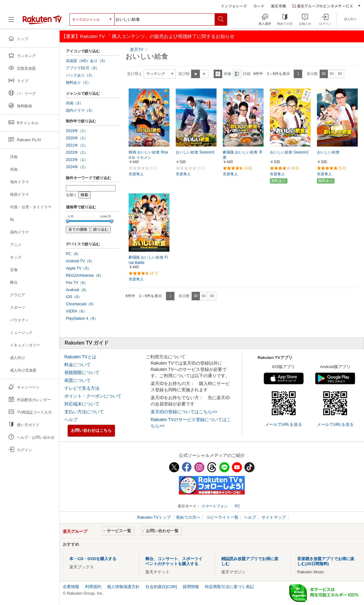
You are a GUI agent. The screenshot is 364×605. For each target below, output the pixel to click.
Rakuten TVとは (80, 357)
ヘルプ (71, 420)
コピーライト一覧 (222, 517)
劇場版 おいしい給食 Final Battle (148, 260)
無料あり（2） (78, 83)
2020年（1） (77, 138)
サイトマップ (274, 517)
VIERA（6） (76, 311)
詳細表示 (237, 74)
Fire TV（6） (77, 283)
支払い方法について (84, 412)
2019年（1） (77, 131)
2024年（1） (77, 167)
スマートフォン (215, 506)
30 (323, 74)
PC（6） (73, 254)
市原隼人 (136, 174)
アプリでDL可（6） (83, 68)
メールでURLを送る (284, 424)
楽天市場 (278, 6)
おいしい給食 (328, 152)
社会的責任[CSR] (161, 587)
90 (340, 74)
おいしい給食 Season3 (195, 152)
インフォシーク (234, 6)
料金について (78, 365)
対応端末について (82, 404)
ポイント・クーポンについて (93, 396)
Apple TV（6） (78, 268)
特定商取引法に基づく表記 (229, 587)
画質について (78, 380)
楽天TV (137, 49)
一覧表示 (218, 74)
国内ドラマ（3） (80, 110)
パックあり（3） (80, 75)
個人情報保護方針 (123, 587)
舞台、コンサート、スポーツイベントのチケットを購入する (174, 561)
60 (332, 74)
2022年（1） (77, 153)
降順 (204, 74)
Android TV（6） (80, 261)
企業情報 (71, 587)
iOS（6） (74, 297)
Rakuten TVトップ (155, 517)
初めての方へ (188, 517)
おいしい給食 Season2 (289, 152)
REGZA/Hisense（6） (85, 276)
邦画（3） (75, 103)
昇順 (195, 74)
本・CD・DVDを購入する (93, 559)
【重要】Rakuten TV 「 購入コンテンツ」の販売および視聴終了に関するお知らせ (148, 36)
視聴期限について (82, 372)
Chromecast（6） (81, 304)
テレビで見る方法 (82, 388)
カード (259, 6)
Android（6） (77, 290)
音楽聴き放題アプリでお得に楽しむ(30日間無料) (326, 561)
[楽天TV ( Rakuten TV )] (42, 19)
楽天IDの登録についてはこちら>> (184, 412)
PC (237, 506)
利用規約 (93, 587)
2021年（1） (77, 145)
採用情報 (191, 587)
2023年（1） (77, 160)
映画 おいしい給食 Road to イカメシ (148, 155)
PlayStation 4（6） (82, 319)
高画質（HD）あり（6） (87, 61)
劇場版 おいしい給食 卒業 (243, 155)
